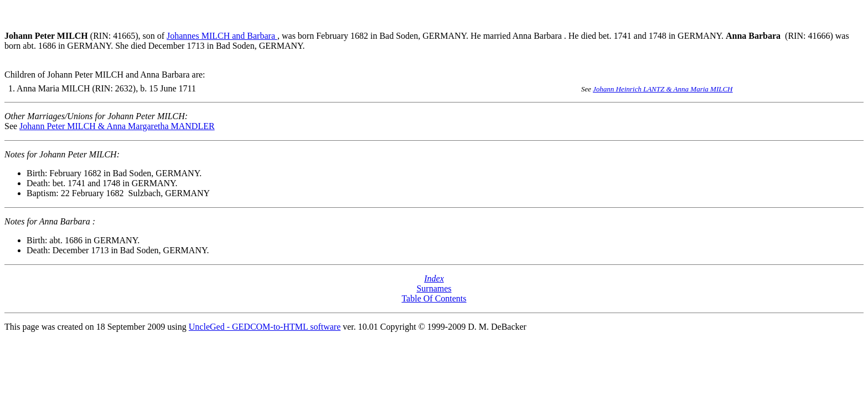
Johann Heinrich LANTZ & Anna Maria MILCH (663, 89)
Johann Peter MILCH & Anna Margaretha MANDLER (117, 126)
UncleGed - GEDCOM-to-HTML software (265, 327)
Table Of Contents (434, 298)
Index (434, 278)
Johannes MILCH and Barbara (222, 36)
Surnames (434, 288)
